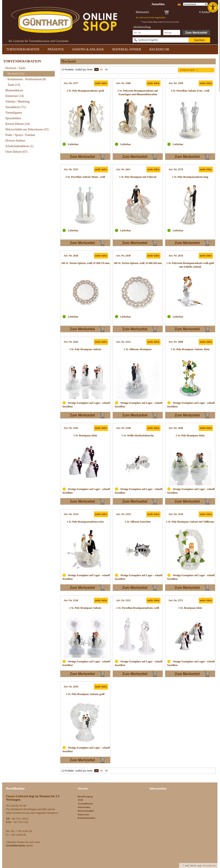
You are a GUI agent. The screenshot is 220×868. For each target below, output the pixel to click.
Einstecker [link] (15, 96)
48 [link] (106, 69)
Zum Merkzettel (196, 33)
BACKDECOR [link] (159, 49)
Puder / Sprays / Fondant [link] (20, 135)
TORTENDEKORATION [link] (23, 49)
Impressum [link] (83, 814)
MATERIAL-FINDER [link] (127, 49)
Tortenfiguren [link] (14, 113)
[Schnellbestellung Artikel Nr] (147, 32)
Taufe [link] (14, 85)
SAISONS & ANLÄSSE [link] (88, 49)
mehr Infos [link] (101, 83)
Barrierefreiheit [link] (86, 811)
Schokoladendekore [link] (19, 146)
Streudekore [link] (15, 107)
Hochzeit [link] (16, 74)
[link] (213, 7)
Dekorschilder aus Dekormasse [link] (27, 129)
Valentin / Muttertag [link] (18, 102)
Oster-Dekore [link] (16, 152)
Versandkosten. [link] (210, 865)
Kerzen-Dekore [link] (18, 124)
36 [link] (101, 69)
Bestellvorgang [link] (85, 796)
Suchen (199, 40)
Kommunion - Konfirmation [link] (27, 79)
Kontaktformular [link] (87, 818)
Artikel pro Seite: (84, 69)
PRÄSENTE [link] (56, 49)
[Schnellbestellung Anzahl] (172, 32)
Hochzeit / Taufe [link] (15, 68)
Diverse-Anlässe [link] (15, 141)
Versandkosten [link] (85, 803)
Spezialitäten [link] (13, 118)
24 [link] (96, 69)
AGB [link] (80, 800)
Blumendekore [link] (14, 90)
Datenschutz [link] (84, 807)
